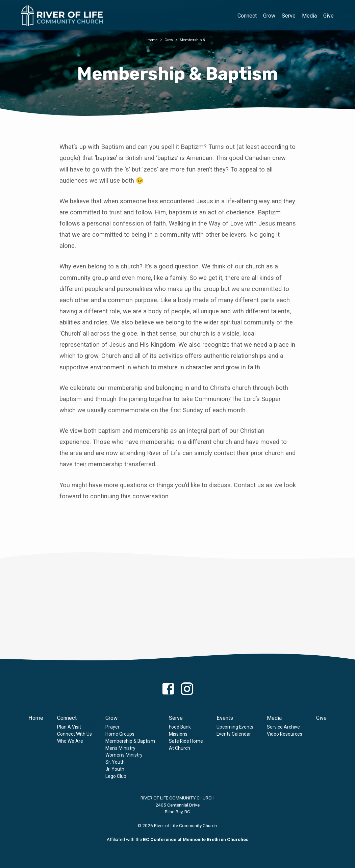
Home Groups (120, 734)
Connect (247, 16)
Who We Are (70, 741)
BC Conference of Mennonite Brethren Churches (196, 839)
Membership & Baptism (130, 741)
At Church (180, 748)
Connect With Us (74, 734)
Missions (178, 734)
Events (225, 718)
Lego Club (116, 776)
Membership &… (195, 40)
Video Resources (285, 734)
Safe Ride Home (186, 741)
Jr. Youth (115, 769)
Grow (269, 16)
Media (309, 16)
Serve (289, 16)
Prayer (112, 727)
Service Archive (283, 727)
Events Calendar (234, 734)
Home (150, 40)
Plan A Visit (69, 727)
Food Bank (180, 727)
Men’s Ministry (120, 748)
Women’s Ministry (124, 755)
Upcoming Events (235, 727)
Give (328, 16)
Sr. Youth (115, 762)
